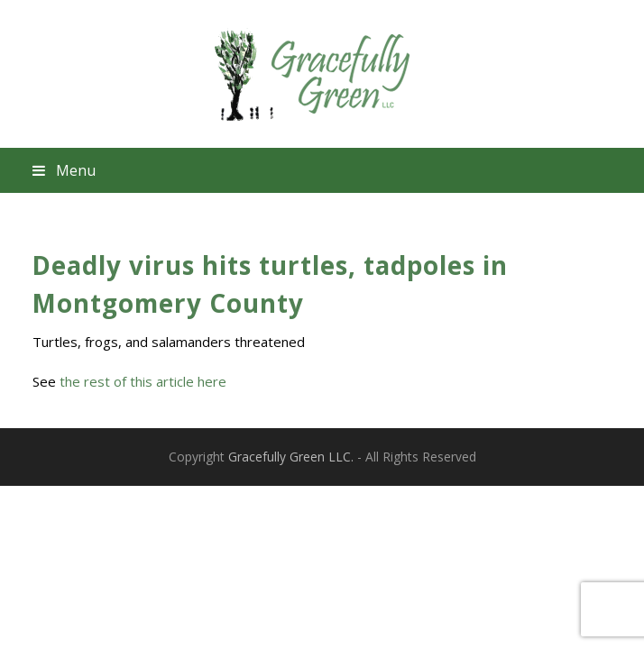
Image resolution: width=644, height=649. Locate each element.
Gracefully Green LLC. (291, 457)
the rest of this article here (143, 381)
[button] (322, 170)
